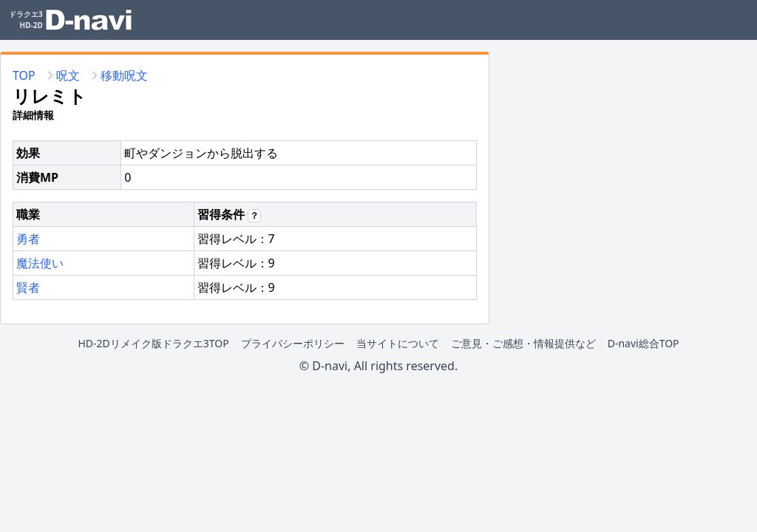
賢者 (28, 287)
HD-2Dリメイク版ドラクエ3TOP (153, 343)
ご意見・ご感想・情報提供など (523, 343)
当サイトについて (398, 343)
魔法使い (40, 263)
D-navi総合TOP (644, 343)
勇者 (28, 239)
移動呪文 (124, 75)
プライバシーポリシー (293, 343)
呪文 (68, 75)
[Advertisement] (629, 155)
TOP (24, 75)
